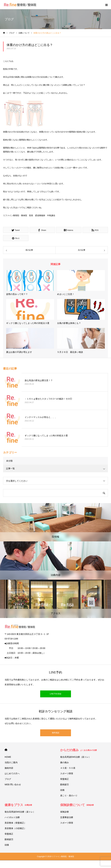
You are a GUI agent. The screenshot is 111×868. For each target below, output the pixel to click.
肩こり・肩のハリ (69, 796)
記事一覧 (10, 468)
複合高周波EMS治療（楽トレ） (75, 757)
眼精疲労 (65, 785)
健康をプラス (18, 805)
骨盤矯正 (65, 779)
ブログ (8, 779)
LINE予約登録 (55, 694)
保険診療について (77, 805)
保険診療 (65, 812)
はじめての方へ (12, 773)
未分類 (9, 461)
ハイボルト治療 (12, 817)
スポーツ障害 (67, 773)
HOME (6, 750)
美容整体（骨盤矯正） (15, 823)
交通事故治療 (67, 817)
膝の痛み (65, 762)
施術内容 (9, 768)
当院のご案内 (11, 762)
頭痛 (62, 790)
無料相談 (56, 733)
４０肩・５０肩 (68, 768)
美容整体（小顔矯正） (15, 828)
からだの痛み (79, 750)
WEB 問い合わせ (13, 785)
